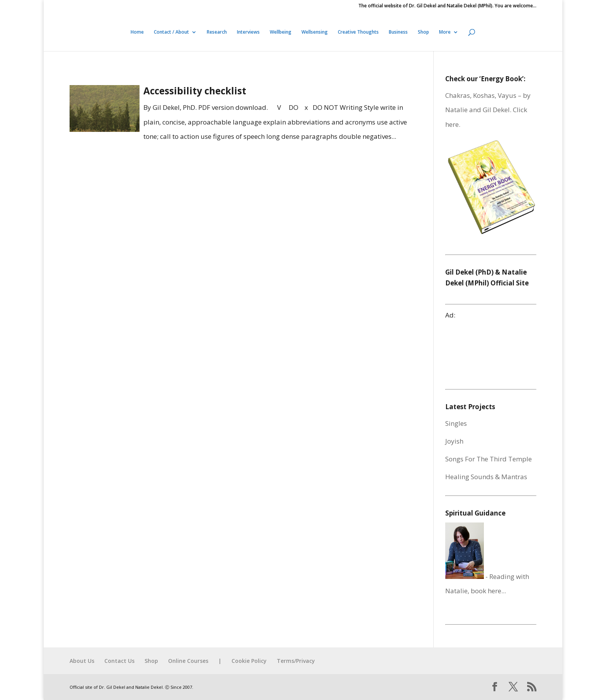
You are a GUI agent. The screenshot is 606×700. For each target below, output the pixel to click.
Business (398, 32)
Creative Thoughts (358, 32)
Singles (456, 423)
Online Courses (188, 661)
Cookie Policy (249, 661)
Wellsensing (315, 32)
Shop (423, 32)
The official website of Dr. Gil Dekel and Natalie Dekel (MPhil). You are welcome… (447, 6)
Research (217, 32)
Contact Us (119, 661)
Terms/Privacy (296, 661)
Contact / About (171, 32)
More (445, 32)
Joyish (454, 441)
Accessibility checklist (195, 91)
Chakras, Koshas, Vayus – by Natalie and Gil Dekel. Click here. (488, 110)
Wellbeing (281, 32)
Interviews (248, 32)
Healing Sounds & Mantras (486, 477)
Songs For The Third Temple (489, 459)
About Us (82, 661)
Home (137, 32)
